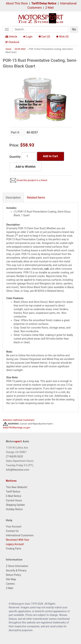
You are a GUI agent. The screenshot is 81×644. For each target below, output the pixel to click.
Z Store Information (17, 566)
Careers (10, 584)
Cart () (44, 37)
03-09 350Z (20, 49)
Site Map (11, 579)
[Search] (40, 29)
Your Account (14, 527)
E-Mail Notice (14, 496)
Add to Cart (51, 156)
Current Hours (14, 500)
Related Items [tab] (36, 198)
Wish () (62, 37)
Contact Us (12, 531)
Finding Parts (14, 549)
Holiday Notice (14, 509)
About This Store (17, 3)
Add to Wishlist (25, 167)
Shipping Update (15, 505)
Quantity (15, 157)
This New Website (16, 487)
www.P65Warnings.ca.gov (16, 428)
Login (28, 37)
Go (74, 29)
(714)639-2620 (14, 456)
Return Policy (13, 575)
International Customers (20, 535)
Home (8, 49)
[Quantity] (29, 156)
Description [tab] (13, 198)
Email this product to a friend (32, 180)
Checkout (12, 42)
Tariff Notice (13, 492)
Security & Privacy (16, 570)
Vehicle (11, 37)
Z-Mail (49, 8)
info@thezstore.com (18, 470)
